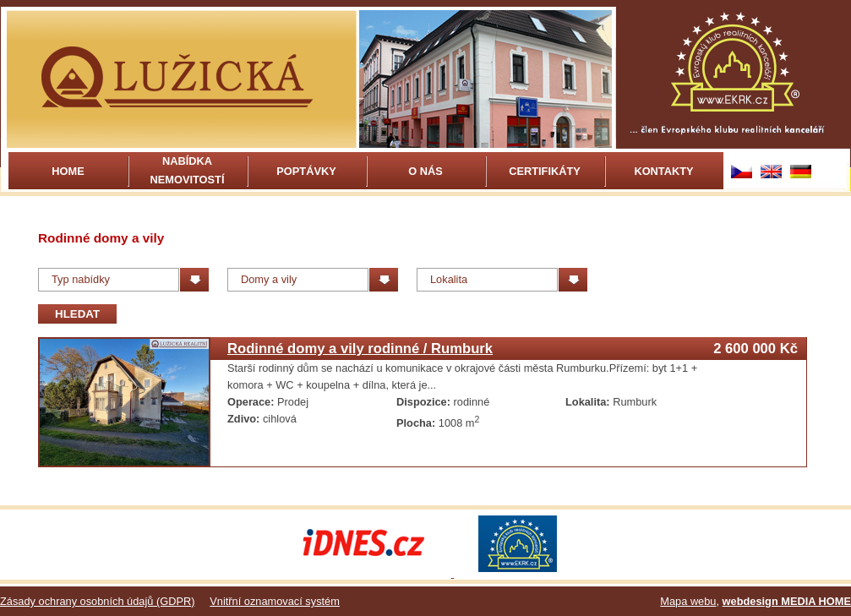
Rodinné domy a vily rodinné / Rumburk (360, 349)
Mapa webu (688, 601)
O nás (425, 171)
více (449, 385)
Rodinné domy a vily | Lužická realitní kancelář (182, 79)
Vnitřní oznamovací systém (275, 601)
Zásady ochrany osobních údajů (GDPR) (97, 601)
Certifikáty (545, 171)
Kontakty (663, 171)
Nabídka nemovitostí (188, 170)
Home (68, 171)
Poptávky (306, 171)
